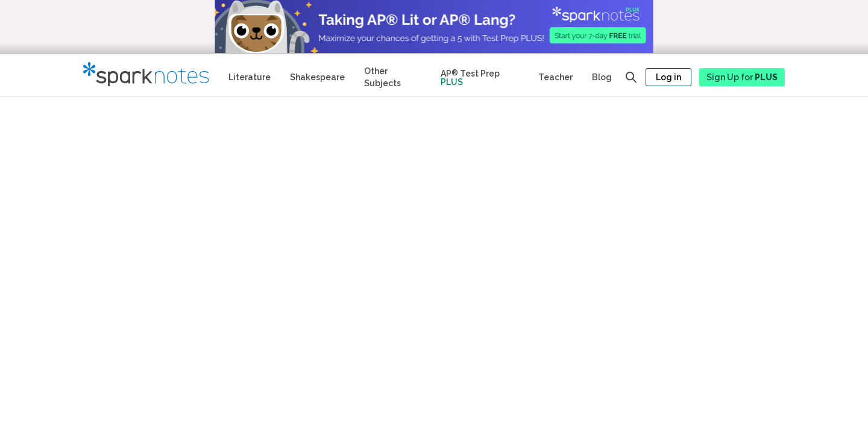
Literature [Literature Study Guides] (250, 77)
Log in (668, 77)
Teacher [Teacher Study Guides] (555, 77)
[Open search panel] (631, 77)
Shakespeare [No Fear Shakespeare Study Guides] (317, 77)
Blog (602, 77)
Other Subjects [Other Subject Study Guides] (382, 77)
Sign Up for (742, 77)
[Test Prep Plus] (480, 75)
